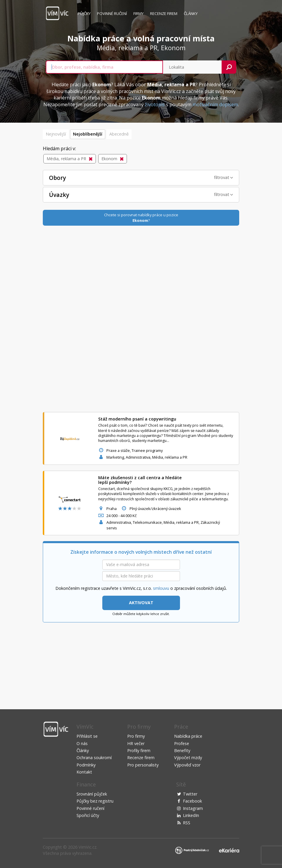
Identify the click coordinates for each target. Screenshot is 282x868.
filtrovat (224, 177)
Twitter (190, 794)
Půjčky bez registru (95, 801)
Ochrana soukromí (94, 758)
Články (191, 13)
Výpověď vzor (187, 765)
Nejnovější (56, 134)
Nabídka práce (188, 736)
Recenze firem (164, 13)
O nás (82, 743)
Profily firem (139, 750)
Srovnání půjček (92, 794)
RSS (187, 823)
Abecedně (119, 134)
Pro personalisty (143, 765)
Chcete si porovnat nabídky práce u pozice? (141, 218)
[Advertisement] (141, 318)
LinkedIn (191, 815)
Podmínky (86, 765)
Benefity (182, 750)
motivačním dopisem (215, 104)
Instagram (193, 808)
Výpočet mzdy (188, 758)
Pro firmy (136, 736)
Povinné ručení (112, 13)
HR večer (136, 743)
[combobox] (104, 67)
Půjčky (84, 13)
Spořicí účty (88, 815)
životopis (155, 104)
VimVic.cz (88, 847)
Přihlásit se (87, 736)
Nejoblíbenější (88, 134)
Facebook (192, 801)
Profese (182, 743)
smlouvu (161, 588)
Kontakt (84, 772)
